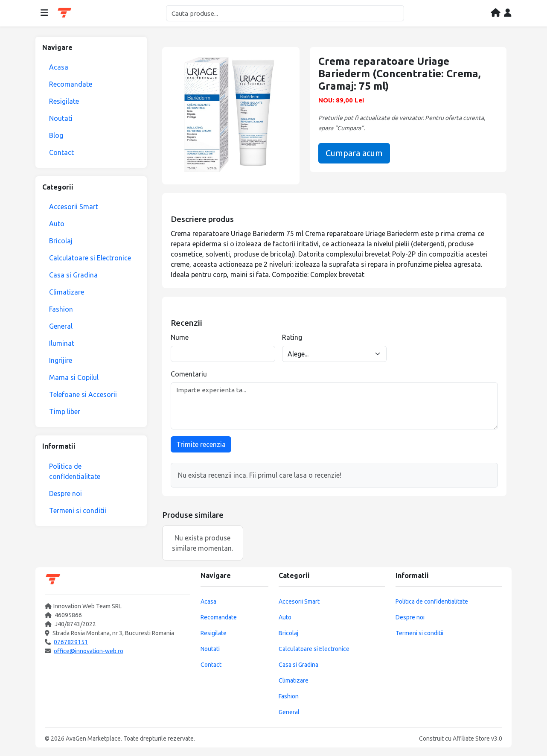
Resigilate (64, 101)
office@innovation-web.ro (89, 651)
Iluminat (62, 343)
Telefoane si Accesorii (83, 394)
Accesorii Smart (74, 207)
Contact (61, 152)
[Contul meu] (508, 13)
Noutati (61, 118)
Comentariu (189, 374)
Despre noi (65, 493)
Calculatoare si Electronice (90, 258)
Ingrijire (61, 360)
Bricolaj (61, 241)
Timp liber (65, 412)
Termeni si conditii (78, 511)
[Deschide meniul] (44, 13)
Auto (57, 224)
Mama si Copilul (74, 377)
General (61, 326)
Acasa (59, 67)
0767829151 (71, 642)
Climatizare (67, 292)
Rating (292, 337)
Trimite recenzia (201, 444)
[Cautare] (285, 13)
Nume (180, 337)
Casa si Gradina (73, 275)
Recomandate (71, 84)
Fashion (61, 309)
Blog (56, 135)
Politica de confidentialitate (75, 471)
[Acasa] (496, 13)
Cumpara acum (354, 153)
